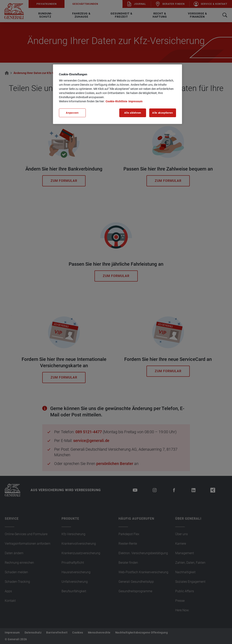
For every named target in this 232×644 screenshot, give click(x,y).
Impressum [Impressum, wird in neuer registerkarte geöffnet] (135, 101)
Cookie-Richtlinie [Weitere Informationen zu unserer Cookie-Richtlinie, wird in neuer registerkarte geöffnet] (116, 101)
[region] (117, 94)
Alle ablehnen (133, 113)
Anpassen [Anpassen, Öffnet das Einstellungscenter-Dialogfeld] (72, 113)
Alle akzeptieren (162, 113)
